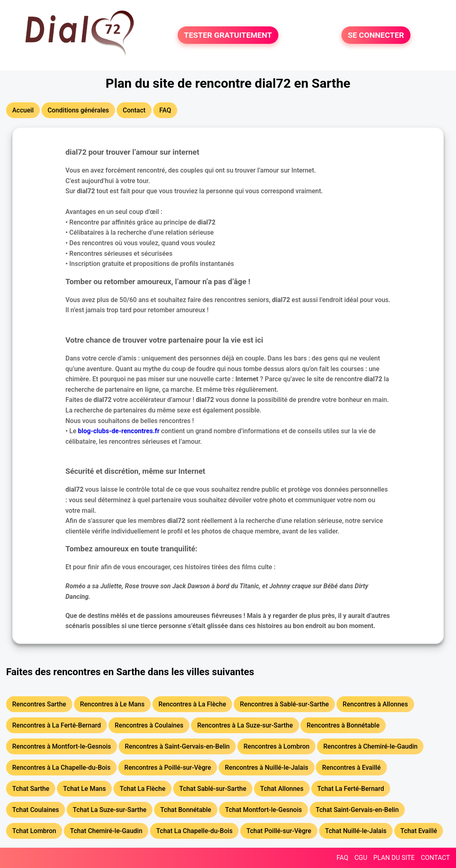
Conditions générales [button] (78, 110)
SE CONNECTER (376, 35)
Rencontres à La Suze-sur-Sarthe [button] (245, 725)
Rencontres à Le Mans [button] (112, 704)
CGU (361, 858)
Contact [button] (134, 110)
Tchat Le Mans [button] (84, 789)
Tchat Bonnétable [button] (186, 810)
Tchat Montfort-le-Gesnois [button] (264, 810)
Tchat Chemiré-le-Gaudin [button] (106, 831)
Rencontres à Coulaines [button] (149, 725)
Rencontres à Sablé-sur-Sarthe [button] (284, 704)
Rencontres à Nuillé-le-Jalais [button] (266, 768)
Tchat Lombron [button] (34, 831)
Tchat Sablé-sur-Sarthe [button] (213, 789)
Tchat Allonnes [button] (282, 789)
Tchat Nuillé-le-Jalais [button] (356, 831)
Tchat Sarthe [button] (31, 789)
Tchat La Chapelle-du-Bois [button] (194, 831)
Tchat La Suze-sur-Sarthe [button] (110, 810)
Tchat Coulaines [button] (36, 810)
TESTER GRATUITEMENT (228, 35)
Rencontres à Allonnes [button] (375, 704)
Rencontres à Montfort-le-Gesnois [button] (62, 746)
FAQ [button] (165, 110)
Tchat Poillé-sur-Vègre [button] (279, 831)
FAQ (342, 858)
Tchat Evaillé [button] (419, 831)
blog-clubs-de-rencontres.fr (119, 431)
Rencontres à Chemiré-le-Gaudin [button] (370, 746)
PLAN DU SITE (394, 858)
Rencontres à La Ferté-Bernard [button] (56, 725)
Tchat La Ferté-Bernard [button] (351, 789)
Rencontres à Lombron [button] (276, 746)
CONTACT (435, 858)
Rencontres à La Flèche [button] (192, 704)
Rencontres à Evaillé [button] (351, 768)
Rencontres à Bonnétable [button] (343, 725)
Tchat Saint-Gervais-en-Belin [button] (357, 810)
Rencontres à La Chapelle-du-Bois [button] (61, 768)
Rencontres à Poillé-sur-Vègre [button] (168, 768)
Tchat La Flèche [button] (142, 789)
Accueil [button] (23, 110)
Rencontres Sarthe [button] (39, 704)
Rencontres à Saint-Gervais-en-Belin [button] (177, 746)
